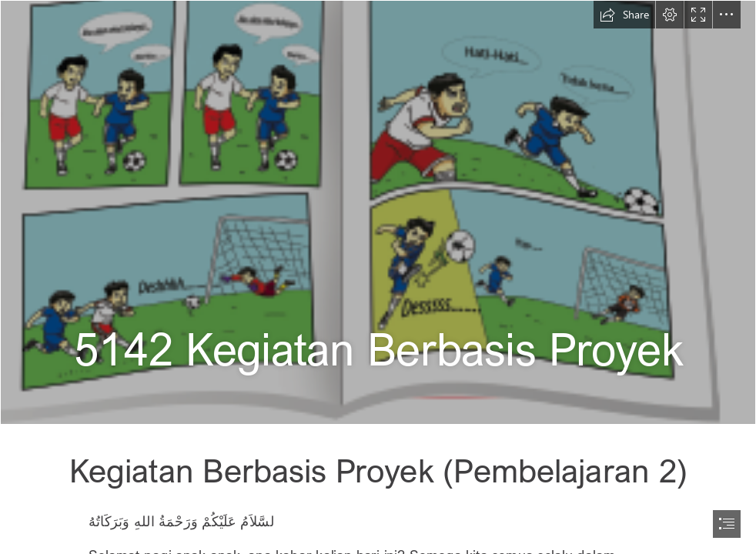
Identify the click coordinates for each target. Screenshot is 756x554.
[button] (624, 15)
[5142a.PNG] (378, 212)
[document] (378, 277)
